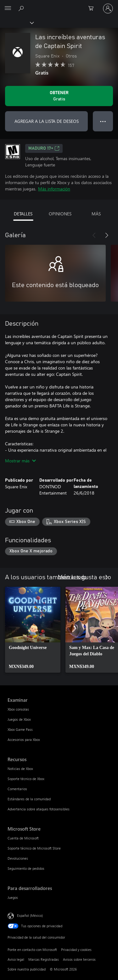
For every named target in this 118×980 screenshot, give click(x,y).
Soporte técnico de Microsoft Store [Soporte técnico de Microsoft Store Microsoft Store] (34, 848)
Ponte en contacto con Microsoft (32, 950)
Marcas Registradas (44, 959)
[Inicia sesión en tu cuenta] (108, 9)
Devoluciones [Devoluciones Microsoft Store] (18, 858)
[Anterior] (94, 235)
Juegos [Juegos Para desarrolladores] (13, 897)
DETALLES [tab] (23, 214)
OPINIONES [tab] (60, 214)
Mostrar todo (72, 577)
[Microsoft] (59, 5)
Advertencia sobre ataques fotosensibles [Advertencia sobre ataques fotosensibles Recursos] (39, 809)
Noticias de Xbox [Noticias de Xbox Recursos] (20, 769)
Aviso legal (16, 959)
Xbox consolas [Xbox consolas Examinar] (18, 709)
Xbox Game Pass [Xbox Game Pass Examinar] (20, 729)
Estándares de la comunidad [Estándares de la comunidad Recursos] (29, 799)
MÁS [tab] (96, 214)
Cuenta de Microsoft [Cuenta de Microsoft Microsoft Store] (23, 838)
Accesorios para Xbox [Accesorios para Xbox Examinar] (24, 740)
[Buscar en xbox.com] (22, 8)
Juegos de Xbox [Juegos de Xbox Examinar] (19, 719)
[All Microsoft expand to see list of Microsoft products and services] (8, 9)
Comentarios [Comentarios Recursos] (17, 789)
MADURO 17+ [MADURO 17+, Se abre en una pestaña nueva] (44, 148)
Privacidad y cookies (76, 950)
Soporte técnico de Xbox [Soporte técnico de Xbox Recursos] (26, 779)
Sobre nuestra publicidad (27, 969)
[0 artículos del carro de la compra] (93, 9)
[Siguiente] (107, 235)
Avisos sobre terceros (79, 959)
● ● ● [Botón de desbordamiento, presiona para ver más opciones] (103, 121)
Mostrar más (20, 461)
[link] (33, 630)
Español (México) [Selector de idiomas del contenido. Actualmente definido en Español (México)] (30, 915)
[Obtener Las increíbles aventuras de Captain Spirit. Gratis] (59, 96)
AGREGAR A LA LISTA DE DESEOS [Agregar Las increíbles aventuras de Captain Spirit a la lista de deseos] (47, 121)
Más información (54, 189)
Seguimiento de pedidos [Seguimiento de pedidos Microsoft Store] (26, 868)
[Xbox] (17, 22)
